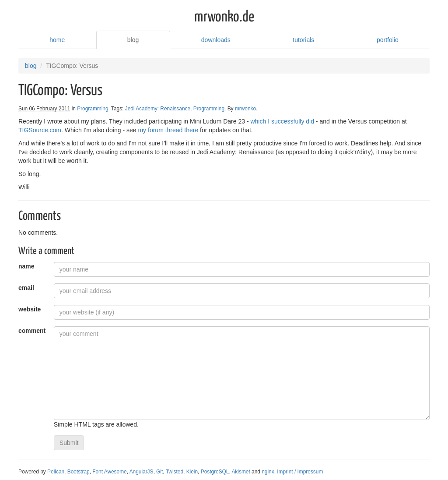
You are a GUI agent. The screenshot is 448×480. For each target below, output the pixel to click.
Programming (93, 109)
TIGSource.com (40, 130)
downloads (216, 40)
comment (32, 331)
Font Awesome (109, 472)
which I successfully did (282, 121)
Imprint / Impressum (300, 472)
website (30, 309)
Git (159, 472)
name (26, 266)
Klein (192, 472)
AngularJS (142, 472)
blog (133, 40)
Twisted (175, 472)
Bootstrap (79, 472)
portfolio (388, 40)
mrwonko (245, 109)
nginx (268, 472)
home (57, 40)
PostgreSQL (215, 472)
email (26, 288)
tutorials (303, 40)
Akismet (241, 472)
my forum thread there (168, 130)
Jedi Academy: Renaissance (158, 109)
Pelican (56, 472)
